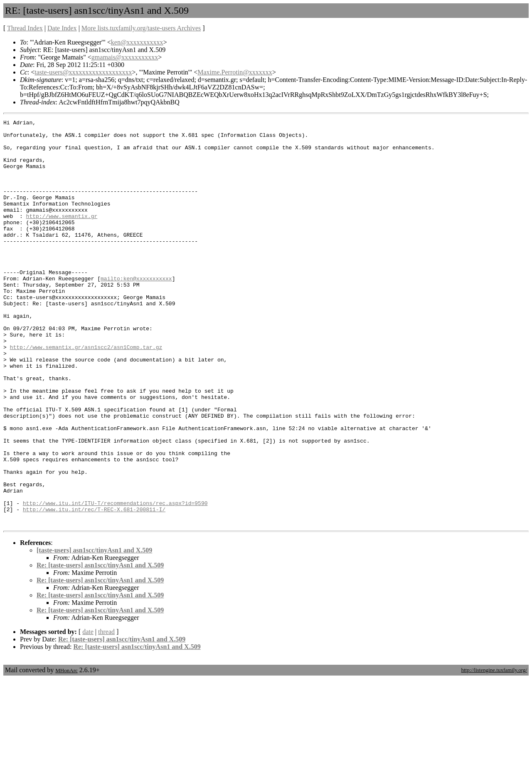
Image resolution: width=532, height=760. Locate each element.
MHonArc (66, 751)
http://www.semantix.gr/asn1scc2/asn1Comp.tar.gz (86, 393)
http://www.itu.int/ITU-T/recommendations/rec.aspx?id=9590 (115, 580)
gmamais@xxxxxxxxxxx (125, 57)
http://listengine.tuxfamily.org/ (494, 751)
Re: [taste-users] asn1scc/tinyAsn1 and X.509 (100, 646)
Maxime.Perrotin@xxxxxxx (235, 72)
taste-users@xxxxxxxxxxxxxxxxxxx (83, 72)
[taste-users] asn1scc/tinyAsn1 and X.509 (94, 631)
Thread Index (25, 28)
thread (106, 713)
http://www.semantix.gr (62, 236)
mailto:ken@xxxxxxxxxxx (136, 311)
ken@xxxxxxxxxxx (137, 42)
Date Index (62, 28)
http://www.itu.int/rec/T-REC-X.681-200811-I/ (94, 588)
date (88, 713)
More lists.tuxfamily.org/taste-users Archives (141, 28)
